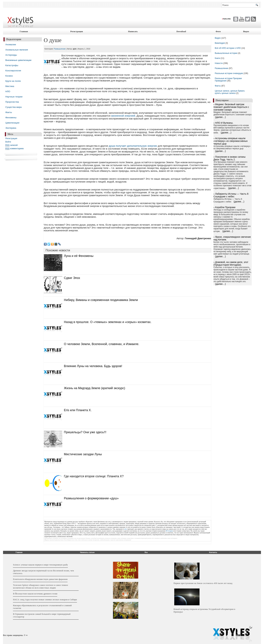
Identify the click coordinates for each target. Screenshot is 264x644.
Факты (9, 112)
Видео (246, 31)
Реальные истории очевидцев (229, 73)
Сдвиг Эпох (72, 278)
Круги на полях (13, 81)
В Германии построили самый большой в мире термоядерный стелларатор (42, 615)
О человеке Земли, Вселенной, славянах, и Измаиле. (102, 344)
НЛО (8, 91)
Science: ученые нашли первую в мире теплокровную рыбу (40, 565)
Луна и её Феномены (79, 256)
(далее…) (220, 117)
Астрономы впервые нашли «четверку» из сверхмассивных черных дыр (231, 141)
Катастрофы (12, 65)
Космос (9, 76)
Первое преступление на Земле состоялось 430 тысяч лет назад (203, 583)
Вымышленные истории (226, 53)
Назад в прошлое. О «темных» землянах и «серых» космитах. (108, 322)
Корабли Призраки (225, 207)
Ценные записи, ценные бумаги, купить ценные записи (230, 92)
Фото (218, 31)
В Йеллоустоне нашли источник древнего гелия (35, 594)
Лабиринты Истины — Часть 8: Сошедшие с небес (231, 195)
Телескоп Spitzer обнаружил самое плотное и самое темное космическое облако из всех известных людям (40, 586)
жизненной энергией (123, 116)
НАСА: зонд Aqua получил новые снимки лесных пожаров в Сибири (45, 600)
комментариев (14, 149)
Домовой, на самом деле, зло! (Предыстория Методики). (231, 263)
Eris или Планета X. (78, 410)
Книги (217, 58)
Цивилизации (12, 123)
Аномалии (11, 44)
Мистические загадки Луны (83, 454)
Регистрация (77, 31)
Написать (133, 31)
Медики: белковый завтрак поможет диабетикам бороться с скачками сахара (231, 107)
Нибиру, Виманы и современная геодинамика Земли (101, 300)
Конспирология (13, 71)
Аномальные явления (17, 50)
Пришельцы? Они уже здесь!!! (85, 432)
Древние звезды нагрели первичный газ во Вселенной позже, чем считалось (43, 572)
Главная (24, 31)
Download (181, 31)
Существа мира (14, 107)
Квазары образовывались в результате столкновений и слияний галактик (42, 607)
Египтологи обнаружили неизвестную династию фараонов (40, 579)
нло (126, 529)
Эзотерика (11, 128)
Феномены (11, 118)
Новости (219, 63)
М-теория (169, 531)
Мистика (10, 86)
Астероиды (11, 55)
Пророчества (12, 102)
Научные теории (14, 97)
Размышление (60, 49)
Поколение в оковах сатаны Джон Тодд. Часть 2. (229, 158)
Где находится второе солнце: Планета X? (94, 476)
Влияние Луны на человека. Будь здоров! (93, 366)
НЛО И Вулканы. (224, 123)
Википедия (220, 43)
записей (12, 145)
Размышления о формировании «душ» (91, 498)
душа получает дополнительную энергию (133, 146)
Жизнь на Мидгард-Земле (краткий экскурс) (95, 388)
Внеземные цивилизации (18, 60)
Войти (8, 142)
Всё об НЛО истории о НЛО (228, 48)
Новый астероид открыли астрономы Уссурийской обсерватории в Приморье (204, 610)
